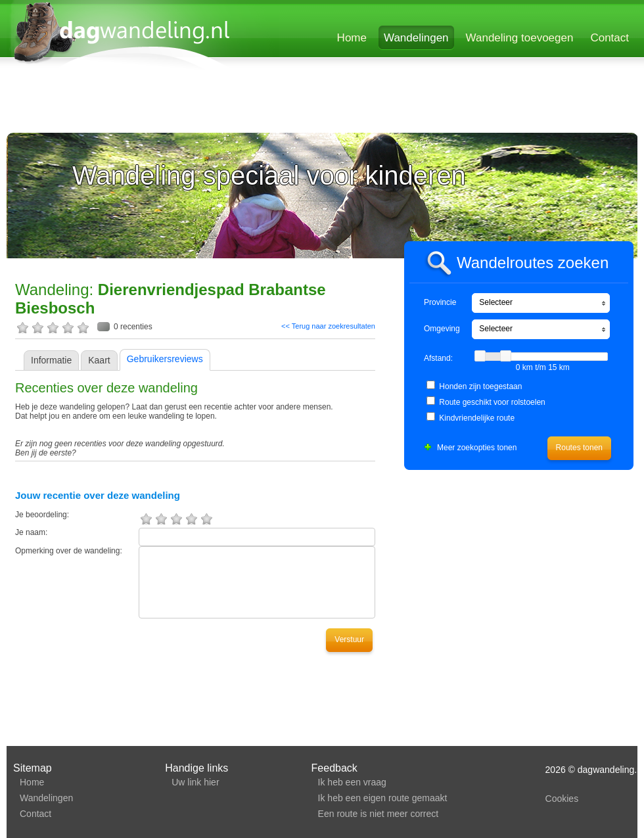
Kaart (99, 360)
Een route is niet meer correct (379, 814)
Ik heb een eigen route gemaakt (383, 798)
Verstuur (349, 640)
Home (352, 38)
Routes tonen (579, 448)
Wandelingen (416, 38)
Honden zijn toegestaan (480, 386)
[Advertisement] (168, 103)
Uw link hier (195, 782)
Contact (609, 38)
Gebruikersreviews (165, 359)
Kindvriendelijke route (477, 418)
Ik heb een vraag (352, 782)
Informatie (51, 360)
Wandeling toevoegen (520, 38)
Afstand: (438, 358)
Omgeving (442, 329)
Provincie (440, 302)
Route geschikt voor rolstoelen (492, 402)
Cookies (562, 799)
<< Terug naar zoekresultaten (328, 326)
